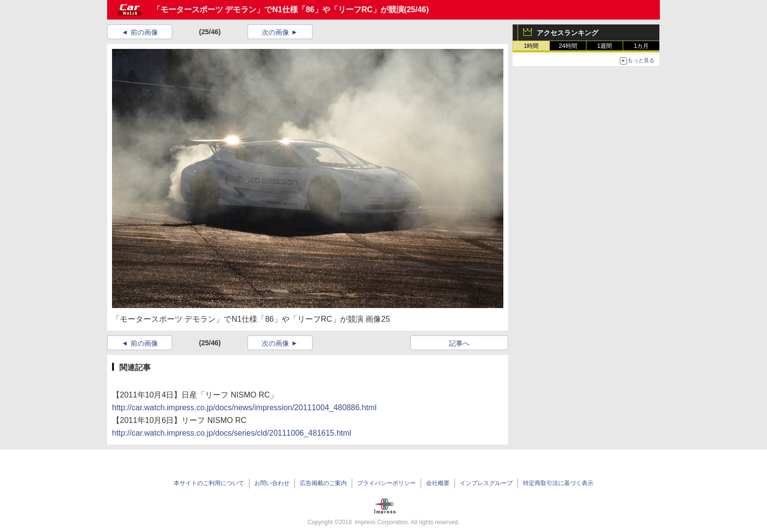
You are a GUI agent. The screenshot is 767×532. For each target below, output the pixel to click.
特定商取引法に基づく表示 (558, 483)
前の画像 (144, 32)
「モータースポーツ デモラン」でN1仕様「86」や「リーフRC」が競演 (278, 10)
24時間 (568, 46)
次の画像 (275, 32)
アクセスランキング (567, 33)
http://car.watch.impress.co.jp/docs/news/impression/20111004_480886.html (244, 408)
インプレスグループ (486, 483)
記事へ (459, 343)
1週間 (605, 46)
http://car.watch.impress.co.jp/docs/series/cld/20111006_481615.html (232, 433)
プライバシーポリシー (386, 483)
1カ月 (642, 46)
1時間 (531, 46)
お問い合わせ (272, 483)
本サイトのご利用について (209, 483)
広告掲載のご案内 (323, 483)
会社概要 (438, 483)
